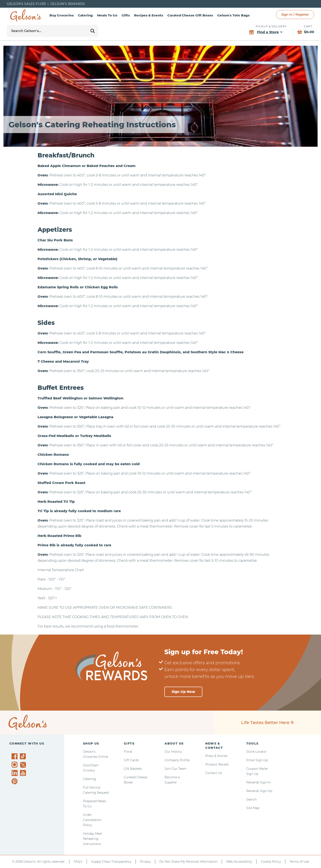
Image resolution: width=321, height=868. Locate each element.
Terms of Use (299, 862)
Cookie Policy (271, 862)
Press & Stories (216, 756)
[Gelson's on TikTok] (24, 757)
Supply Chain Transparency (111, 862)
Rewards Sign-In (258, 782)
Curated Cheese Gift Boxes (190, 15)
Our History (173, 752)
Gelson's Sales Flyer (26, 4)
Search (251, 799)
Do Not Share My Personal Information (188, 862)
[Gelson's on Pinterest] (15, 781)
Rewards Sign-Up (259, 791)
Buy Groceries (62, 15)
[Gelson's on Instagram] (15, 765)
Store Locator (257, 752)
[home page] (25, 15)
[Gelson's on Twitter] (24, 765)
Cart (308, 26)
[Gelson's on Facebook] (15, 756)
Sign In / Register (295, 14)
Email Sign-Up (257, 760)
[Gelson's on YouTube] (24, 774)
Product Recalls (217, 764)
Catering (85, 15)
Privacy (145, 862)
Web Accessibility (239, 862)
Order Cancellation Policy (92, 820)
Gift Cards (131, 760)
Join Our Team (175, 769)
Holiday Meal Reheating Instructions (93, 839)
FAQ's (78, 862)
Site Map (253, 808)
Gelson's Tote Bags (233, 15)
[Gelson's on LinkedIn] (15, 773)
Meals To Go (107, 15)
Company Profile (177, 760)
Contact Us (214, 773)
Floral (128, 752)
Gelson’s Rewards (68, 4)
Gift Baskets (133, 769)
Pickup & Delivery (271, 26)
